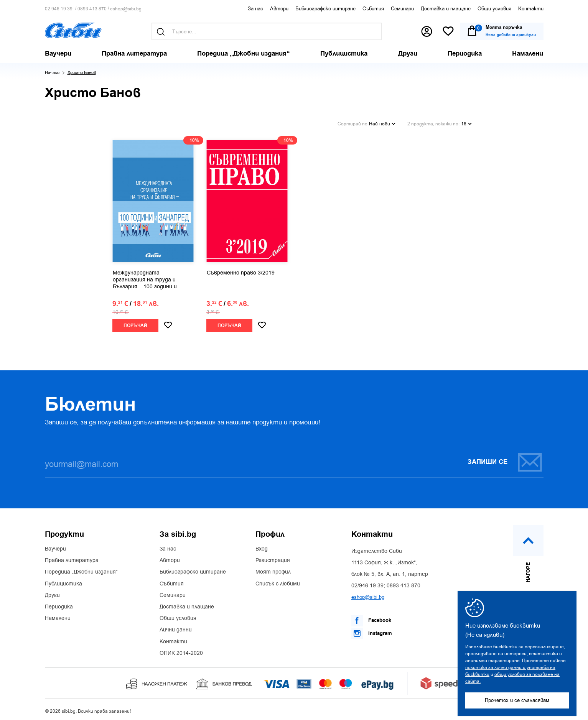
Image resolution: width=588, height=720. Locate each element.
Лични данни (176, 628)
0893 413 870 (92, 9)
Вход (262, 547)
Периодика (59, 605)
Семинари (402, 9)
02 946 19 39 (59, 9)
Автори (279, 9)
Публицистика (63, 582)
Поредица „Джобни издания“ (81, 570)
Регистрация (273, 559)
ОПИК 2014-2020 (181, 651)
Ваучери (55, 547)
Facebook (371, 619)
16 (466, 123)
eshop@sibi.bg (126, 9)
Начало (52, 73)
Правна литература (72, 559)
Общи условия (494, 9)
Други (52, 593)
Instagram (372, 631)
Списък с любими (278, 582)
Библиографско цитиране (325, 9)
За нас (255, 9)
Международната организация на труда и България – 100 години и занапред (145, 278)
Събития (373, 9)
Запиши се (505, 460)
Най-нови (382, 123)
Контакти (531, 9)
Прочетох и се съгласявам (517, 700)
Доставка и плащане (446, 9)
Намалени (58, 616)
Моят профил (273, 570)
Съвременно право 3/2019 (241, 271)
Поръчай (135, 324)
